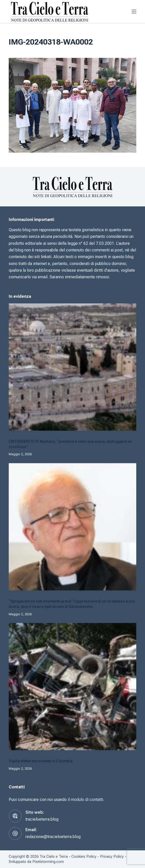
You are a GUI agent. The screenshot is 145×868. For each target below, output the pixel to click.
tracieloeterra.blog (42, 819)
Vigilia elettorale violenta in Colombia (41, 761)
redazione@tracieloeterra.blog (53, 837)
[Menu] (134, 12)
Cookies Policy (84, 856)
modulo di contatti (87, 800)
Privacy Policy (112, 856)
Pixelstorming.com (48, 862)
